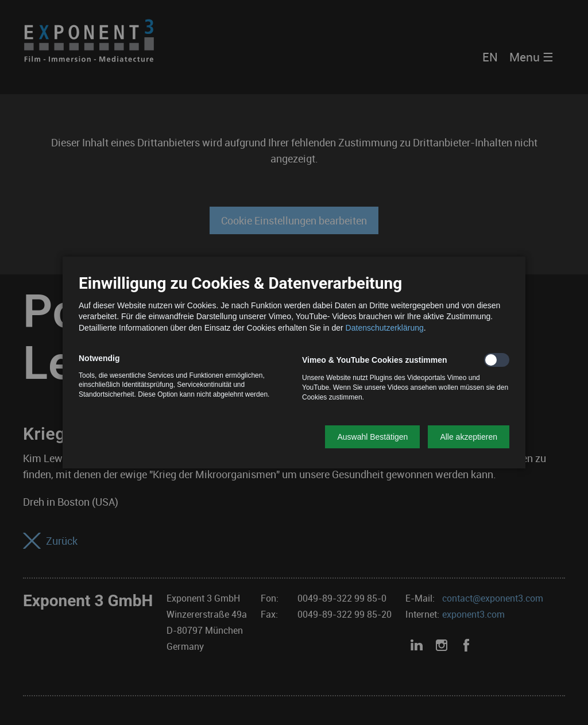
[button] (372, 437)
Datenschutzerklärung (385, 328)
